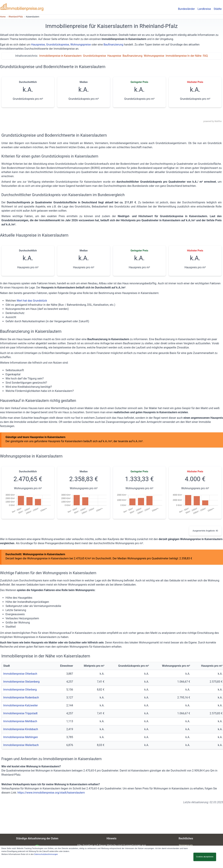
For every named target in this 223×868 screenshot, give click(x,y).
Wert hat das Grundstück (32, 301)
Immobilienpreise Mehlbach (20, 721)
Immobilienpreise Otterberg (20, 690)
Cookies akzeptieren (205, 857)
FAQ (205, 56)
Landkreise (204, 9)
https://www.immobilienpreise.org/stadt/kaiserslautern (51, 793)
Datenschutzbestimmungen (46, 854)
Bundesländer (186, 9)
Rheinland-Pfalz (16, 17)
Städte (218, 9)
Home (3, 17)
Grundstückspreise (58, 45)
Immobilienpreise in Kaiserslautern (60, 56)
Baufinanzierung (113, 45)
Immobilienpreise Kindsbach (21, 729)
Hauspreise (38, 45)
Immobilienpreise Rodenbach (21, 697)
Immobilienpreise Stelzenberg (21, 682)
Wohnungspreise (81, 45)
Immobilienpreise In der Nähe (183, 56)
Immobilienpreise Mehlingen (21, 737)
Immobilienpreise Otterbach (20, 674)
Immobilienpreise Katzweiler (21, 705)
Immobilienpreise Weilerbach (21, 745)
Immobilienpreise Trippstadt (20, 713)
